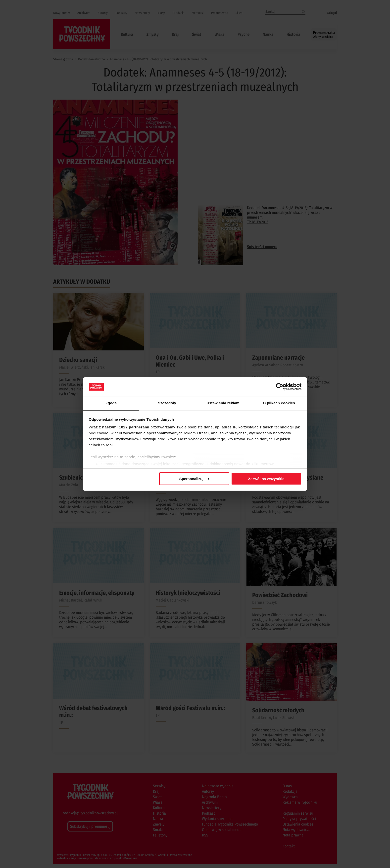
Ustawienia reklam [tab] (223, 403)
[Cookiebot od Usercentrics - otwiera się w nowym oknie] (280, 387)
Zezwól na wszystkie (266, 479)
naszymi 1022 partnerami (126, 427)
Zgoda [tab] (111, 403)
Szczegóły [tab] (167, 403)
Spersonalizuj (195, 479)
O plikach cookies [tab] (279, 403)
